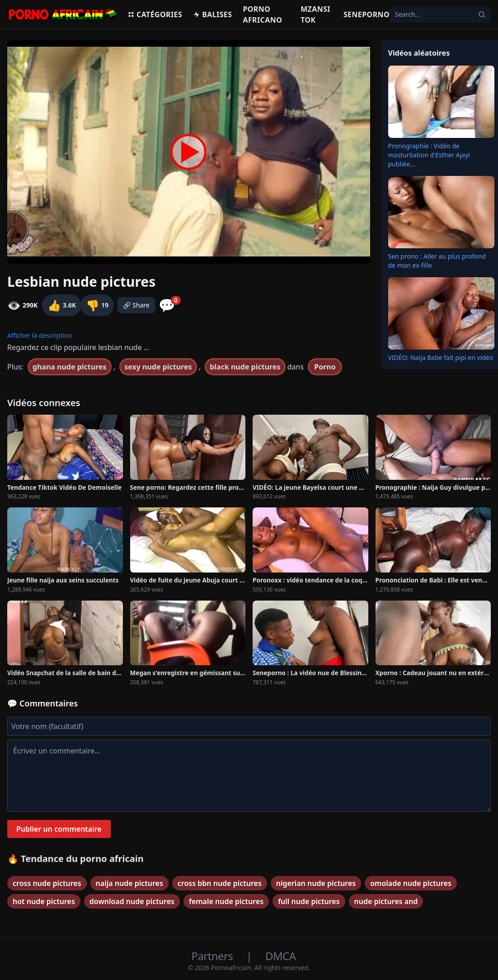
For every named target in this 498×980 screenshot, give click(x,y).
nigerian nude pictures (316, 883)
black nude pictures (245, 367)
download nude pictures (132, 901)
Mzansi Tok (315, 14)
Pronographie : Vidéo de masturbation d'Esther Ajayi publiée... (429, 155)
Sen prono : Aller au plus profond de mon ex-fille (437, 261)
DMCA (280, 956)
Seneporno (366, 14)
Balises (212, 14)
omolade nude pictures (411, 883)
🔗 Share (136, 305)
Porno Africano (262, 14)
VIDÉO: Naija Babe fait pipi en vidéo (441, 357)
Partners (214, 956)
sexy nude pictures (158, 367)
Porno (325, 367)
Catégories (155, 14)
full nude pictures (309, 901)
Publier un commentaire (59, 829)
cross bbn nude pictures (220, 883)
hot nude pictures (44, 901)
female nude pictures (226, 901)
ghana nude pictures (70, 367)
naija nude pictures (129, 883)
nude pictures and (386, 901)
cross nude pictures (47, 883)
